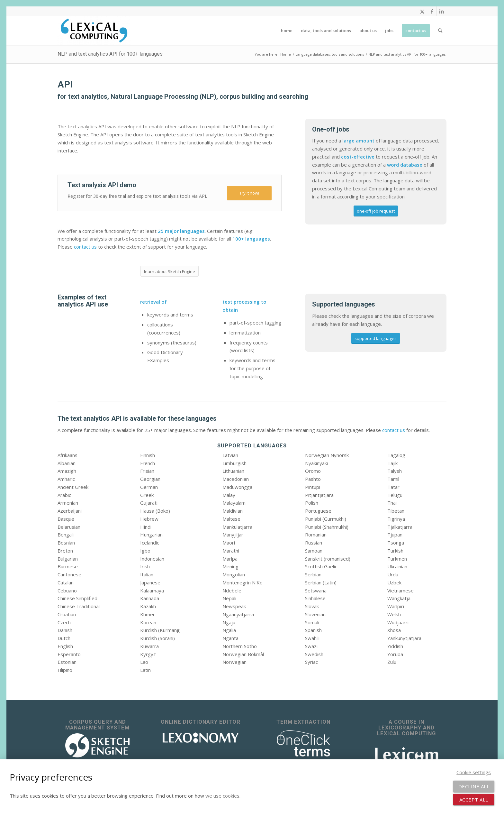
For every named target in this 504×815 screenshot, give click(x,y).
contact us (85, 247)
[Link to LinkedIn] (442, 11)
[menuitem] (287, 31)
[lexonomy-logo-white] (201, 738)
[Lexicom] (407, 754)
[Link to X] (422, 11)
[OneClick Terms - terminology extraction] (303, 744)
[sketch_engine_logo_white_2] (97, 745)
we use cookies (222, 796)
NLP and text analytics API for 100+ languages (110, 54)
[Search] (440, 31)
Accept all (474, 800)
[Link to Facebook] (432, 11)
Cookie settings (474, 772)
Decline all (474, 786)
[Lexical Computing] (94, 31)
